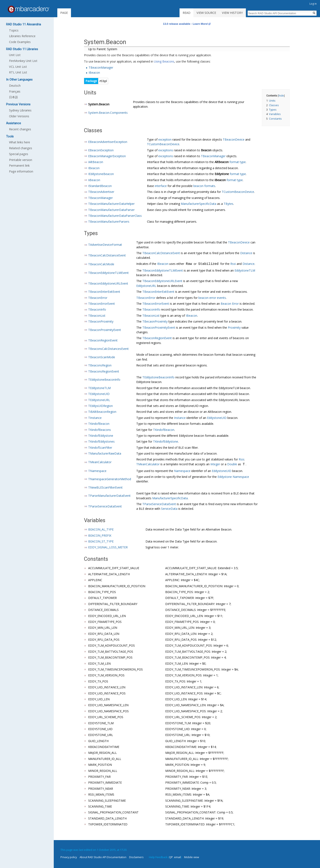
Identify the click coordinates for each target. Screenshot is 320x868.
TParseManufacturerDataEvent (109, 496)
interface (161, 186)
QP (171, 857)
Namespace (182, 471)
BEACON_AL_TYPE (101, 529)
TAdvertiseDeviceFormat (105, 245)
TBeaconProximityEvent (105, 330)
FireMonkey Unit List (23, 61)
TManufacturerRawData (105, 453)
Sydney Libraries (20, 110)
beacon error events (212, 298)
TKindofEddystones (101, 441)
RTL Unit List (18, 72)
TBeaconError (98, 298)
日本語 (13, 97)
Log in (313, 4)
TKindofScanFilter (100, 448)
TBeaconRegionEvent (103, 340)
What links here (20, 142)
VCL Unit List (18, 67)
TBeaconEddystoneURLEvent (108, 283)
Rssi (233, 264)
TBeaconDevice (234, 139)
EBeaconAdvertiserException (108, 142)
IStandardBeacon (100, 186)
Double (232, 465)
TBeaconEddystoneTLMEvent (108, 273)
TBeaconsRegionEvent (104, 371)
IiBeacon (94, 180)
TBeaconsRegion (100, 365)
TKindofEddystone (101, 436)
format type (238, 162)
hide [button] (281, 95)
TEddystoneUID (99, 394)
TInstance (95, 418)
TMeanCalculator (100, 462)
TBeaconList (97, 316)
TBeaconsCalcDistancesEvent (108, 349)
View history (232, 13)
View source (206, 13)
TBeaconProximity (101, 321)
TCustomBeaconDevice (163, 144)
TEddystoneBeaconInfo (104, 380)
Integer (215, 465)
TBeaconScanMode (102, 357)
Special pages (19, 154)
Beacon (206, 150)
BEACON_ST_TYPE (101, 541)
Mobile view (192, 857)
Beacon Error (230, 304)
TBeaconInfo (97, 309)
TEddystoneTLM (99, 388)
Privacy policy (69, 857)
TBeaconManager (101, 67)
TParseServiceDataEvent (105, 506)
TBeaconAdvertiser (101, 192)
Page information (21, 171)
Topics (14, 30)
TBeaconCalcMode (101, 264)
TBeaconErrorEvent (102, 304)
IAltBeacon (96, 162)
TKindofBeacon (99, 424)
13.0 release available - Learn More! (186, 24)
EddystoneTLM (245, 270)
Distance (246, 253)
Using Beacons (164, 61)
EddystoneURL (146, 286)
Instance (180, 418)
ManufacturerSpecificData (199, 204)
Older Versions (19, 116)
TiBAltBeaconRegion (102, 412)
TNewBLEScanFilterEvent (105, 487)
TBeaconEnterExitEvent (104, 292)
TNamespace (97, 471)
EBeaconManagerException (107, 156)
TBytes (228, 204)
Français (15, 91)
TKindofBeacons (100, 430)
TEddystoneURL (99, 400)
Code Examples (20, 42)
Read (187, 13)
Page (64, 13)
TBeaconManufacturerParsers (109, 222)
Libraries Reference (22, 36)
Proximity (234, 327)
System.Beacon (99, 104)
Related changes (21, 148)
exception (165, 139)
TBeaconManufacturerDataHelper (111, 204)
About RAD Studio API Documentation (103, 857)
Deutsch (15, 86)
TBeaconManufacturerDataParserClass (115, 216)
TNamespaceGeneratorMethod (110, 479)
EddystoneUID (217, 418)
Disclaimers (136, 857)
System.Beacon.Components (108, 113)
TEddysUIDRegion (100, 406)
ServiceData (169, 509)
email (177, 857)
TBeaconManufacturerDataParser (111, 210)
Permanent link (19, 165)
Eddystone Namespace (233, 477)
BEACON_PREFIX (100, 535)
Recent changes (20, 129)
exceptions (166, 150)
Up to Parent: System (103, 49)
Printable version (21, 160)
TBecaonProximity (155, 321)
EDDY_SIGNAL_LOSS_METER (108, 547)
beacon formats (204, 186)
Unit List (15, 55)
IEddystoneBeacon (101, 174)
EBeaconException (101, 150)
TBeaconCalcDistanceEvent (107, 255)
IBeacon (94, 73)
